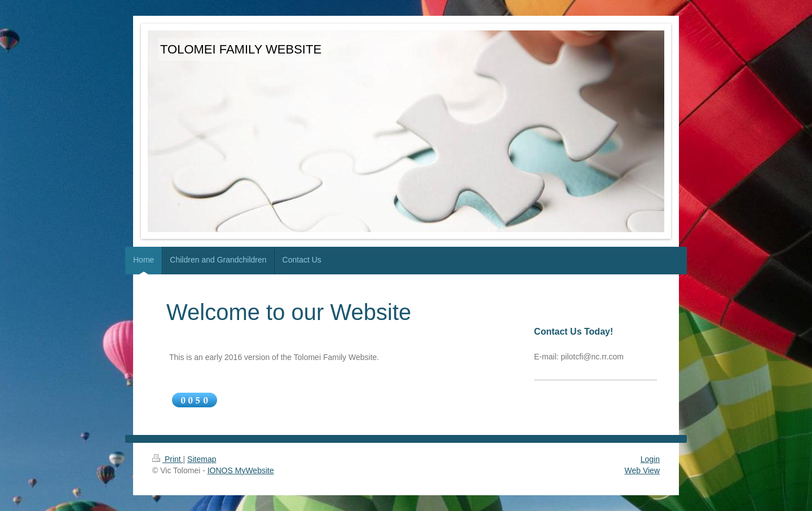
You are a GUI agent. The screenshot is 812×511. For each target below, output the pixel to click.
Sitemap (202, 459)
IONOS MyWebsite (241, 470)
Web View (642, 470)
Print (168, 459)
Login (650, 459)
